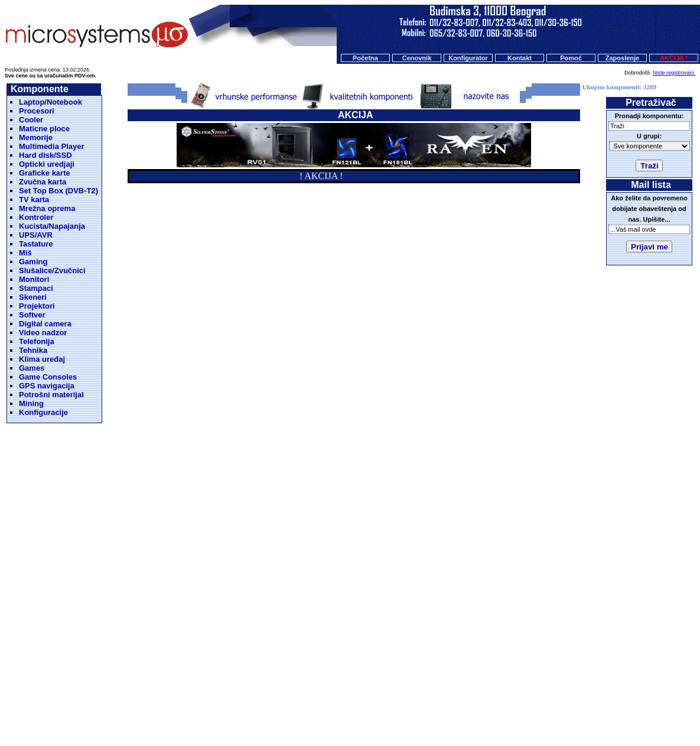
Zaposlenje (622, 58)
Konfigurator (468, 58)
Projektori (37, 306)
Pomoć (571, 58)
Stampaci (36, 288)
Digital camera (45, 324)
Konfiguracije (43, 412)
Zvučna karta (43, 182)
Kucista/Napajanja (52, 226)
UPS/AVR (36, 235)
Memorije (36, 137)
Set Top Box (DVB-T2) (58, 191)
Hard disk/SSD (45, 155)
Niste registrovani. (674, 73)
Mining (31, 403)
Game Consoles (48, 377)
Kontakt (520, 58)
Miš (25, 253)
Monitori (34, 279)
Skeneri (33, 297)
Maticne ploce (44, 129)
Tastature (36, 244)
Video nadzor (43, 333)
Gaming (33, 262)
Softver (32, 315)
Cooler (31, 120)
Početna (365, 58)
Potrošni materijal (51, 395)
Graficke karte (45, 173)
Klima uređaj (42, 359)
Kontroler (36, 217)
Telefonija (37, 341)
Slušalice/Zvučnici (52, 270)
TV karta (34, 200)
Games (32, 368)
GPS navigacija (47, 386)
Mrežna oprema (47, 208)
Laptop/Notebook (51, 102)
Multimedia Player (52, 146)
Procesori (37, 111)
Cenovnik (417, 58)
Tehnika (33, 350)
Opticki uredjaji (47, 164)
